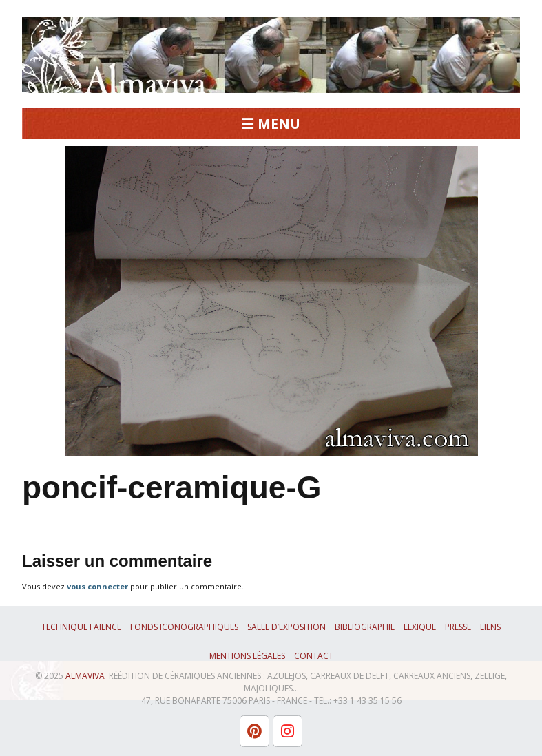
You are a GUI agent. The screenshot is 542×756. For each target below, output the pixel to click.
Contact (314, 656)
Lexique (420, 627)
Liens (490, 627)
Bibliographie (365, 627)
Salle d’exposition (286, 627)
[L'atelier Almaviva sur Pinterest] (254, 731)
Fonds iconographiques (184, 627)
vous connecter (97, 586)
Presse (458, 627)
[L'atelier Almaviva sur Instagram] (288, 731)
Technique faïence (81, 627)
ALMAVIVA (85, 676)
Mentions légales (247, 656)
